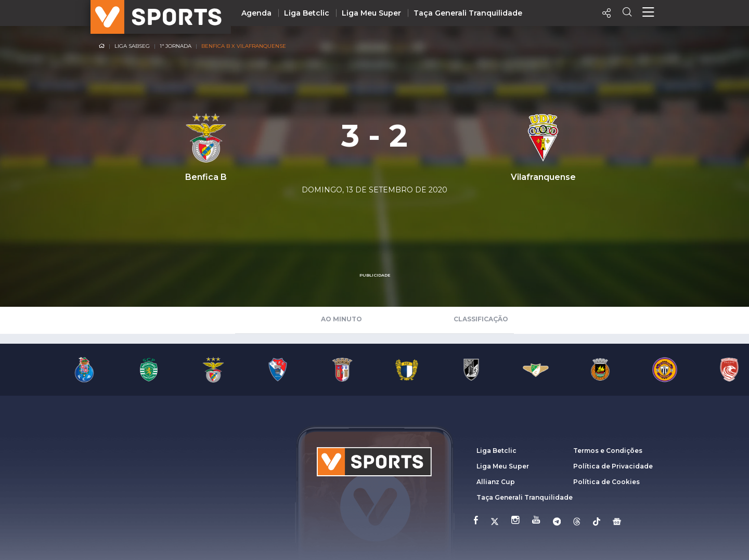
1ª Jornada (176, 46)
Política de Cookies (606, 482)
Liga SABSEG (132, 46)
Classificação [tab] (481, 319)
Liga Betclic (307, 13)
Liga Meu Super (371, 13)
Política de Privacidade (613, 466)
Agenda (256, 13)
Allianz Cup (496, 482)
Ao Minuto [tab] (341, 319)
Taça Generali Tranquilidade (468, 13)
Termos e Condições (608, 451)
